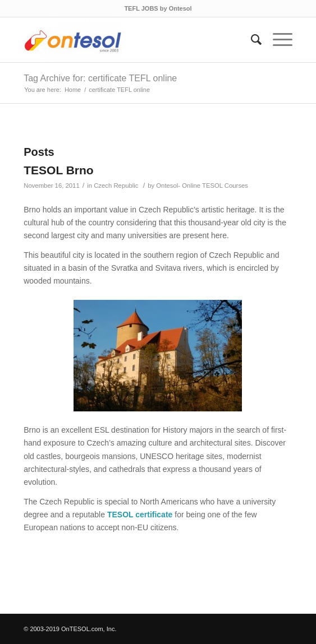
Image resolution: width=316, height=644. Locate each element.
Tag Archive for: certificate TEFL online (100, 78)
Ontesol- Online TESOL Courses (202, 186)
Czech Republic (116, 186)
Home (73, 90)
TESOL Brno (58, 170)
